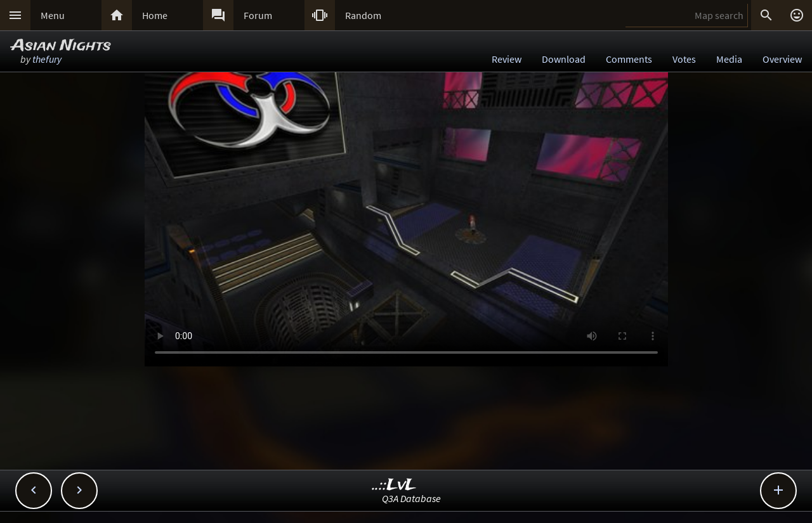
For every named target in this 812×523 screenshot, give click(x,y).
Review (507, 59)
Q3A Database (411, 498)
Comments (629, 59)
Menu (53, 15)
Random (363, 15)
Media (729, 59)
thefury (47, 59)
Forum (258, 15)
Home (155, 15)
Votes (684, 59)
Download (564, 59)
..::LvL (394, 485)
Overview (782, 59)
